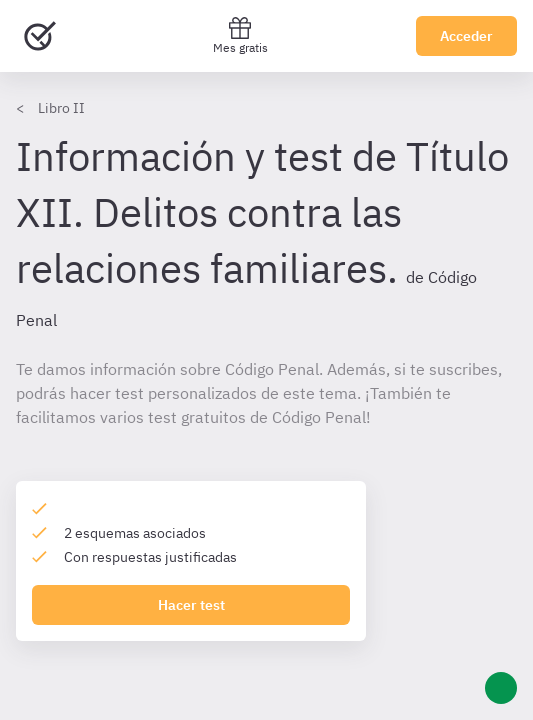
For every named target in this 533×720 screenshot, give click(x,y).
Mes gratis (240, 35)
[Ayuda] (501, 688)
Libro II (61, 108)
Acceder (466, 36)
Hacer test (191, 605)
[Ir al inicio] (40, 36)
